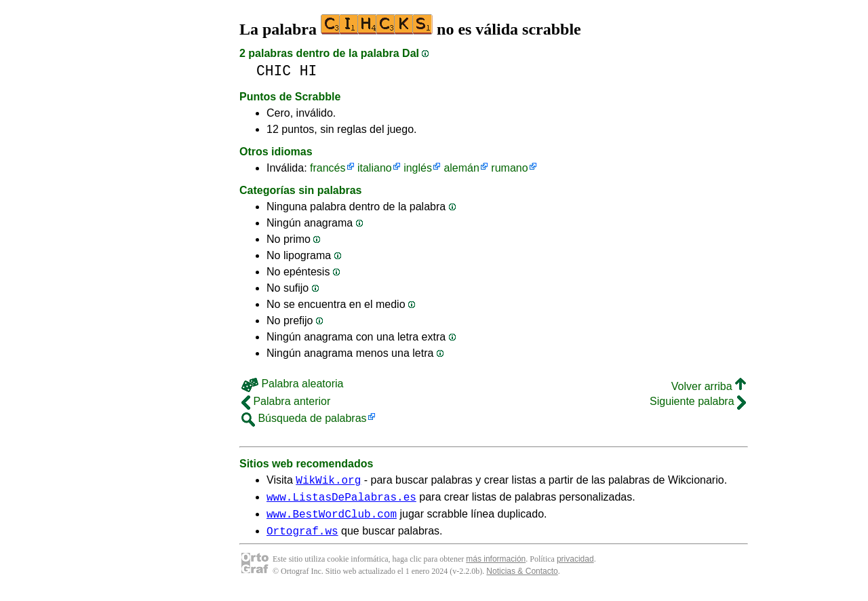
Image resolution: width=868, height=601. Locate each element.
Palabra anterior (286, 401)
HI (309, 71)
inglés (418, 168)
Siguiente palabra (698, 401)
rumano (509, 168)
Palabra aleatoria (292, 384)
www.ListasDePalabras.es (341, 501)
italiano (375, 168)
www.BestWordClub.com (332, 520)
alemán (461, 168)
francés (328, 168)
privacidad (575, 567)
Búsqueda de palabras (304, 418)
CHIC (274, 71)
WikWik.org (328, 482)
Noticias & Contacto (522, 579)
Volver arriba (709, 386)
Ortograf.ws (302, 539)
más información (496, 567)
